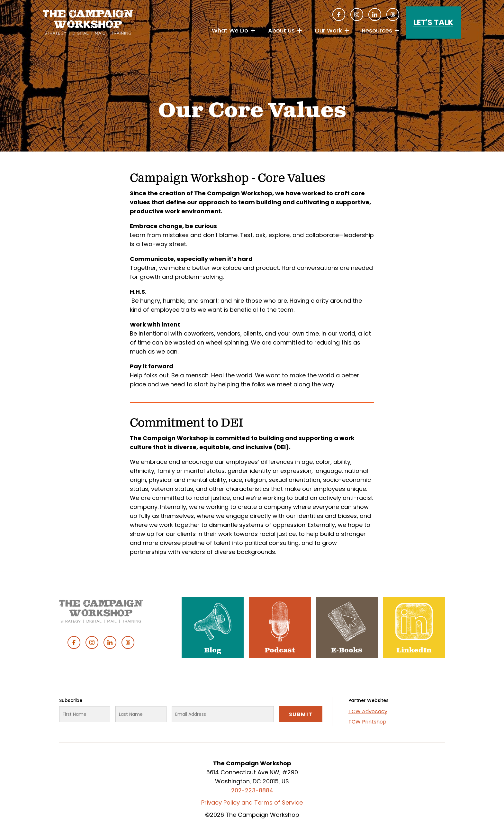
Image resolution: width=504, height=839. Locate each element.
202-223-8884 (252, 790)
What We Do (230, 30)
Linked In (375, 14)
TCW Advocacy (368, 711)
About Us (281, 30)
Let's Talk (433, 22)
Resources (377, 30)
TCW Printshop (367, 722)
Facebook (339, 14)
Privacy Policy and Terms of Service (252, 802)
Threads (393, 14)
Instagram (357, 14)
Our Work (328, 30)
